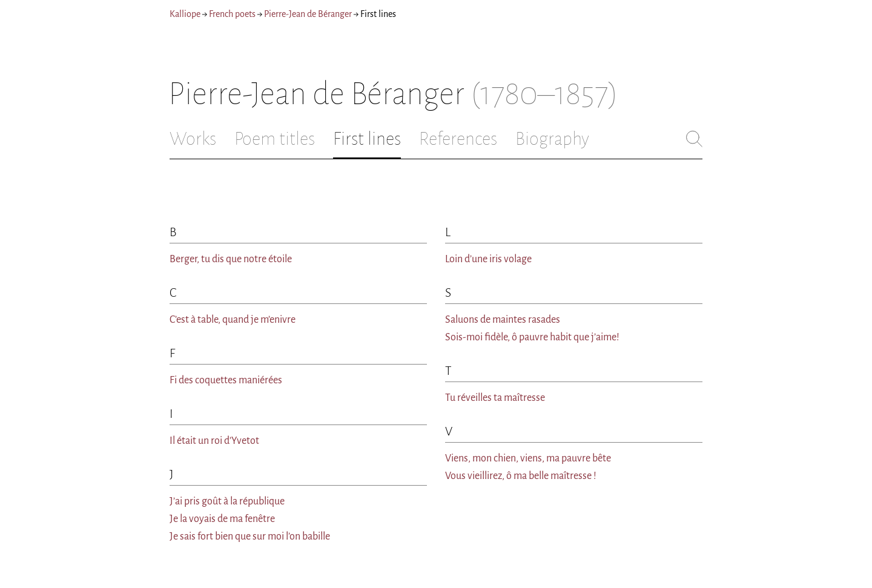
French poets (232, 14)
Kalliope (185, 14)
